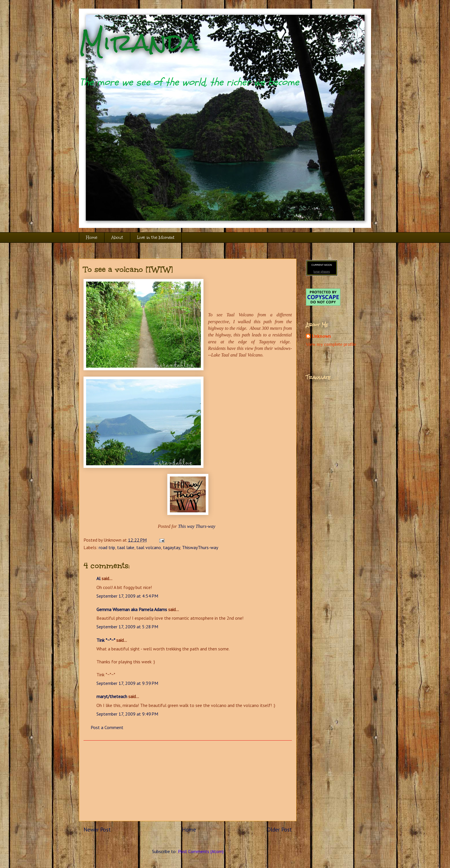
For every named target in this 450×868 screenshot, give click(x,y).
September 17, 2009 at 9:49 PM (127, 714)
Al (98, 578)
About (117, 238)
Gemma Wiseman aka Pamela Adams (132, 609)
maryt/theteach (112, 696)
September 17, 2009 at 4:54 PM (127, 596)
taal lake (126, 547)
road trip (107, 547)
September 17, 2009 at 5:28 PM (127, 627)
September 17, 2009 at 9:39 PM (127, 683)
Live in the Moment (156, 238)
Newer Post (97, 829)
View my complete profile (331, 344)
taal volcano (149, 547)
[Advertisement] (188, 781)
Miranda (139, 42)
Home (92, 238)
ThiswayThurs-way (200, 547)
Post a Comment (107, 727)
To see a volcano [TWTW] (128, 269)
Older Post (279, 829)
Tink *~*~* (106, 640)
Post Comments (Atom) (201, 851)
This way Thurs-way (197, 526)
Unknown (321, 336)
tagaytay (171, 547)
